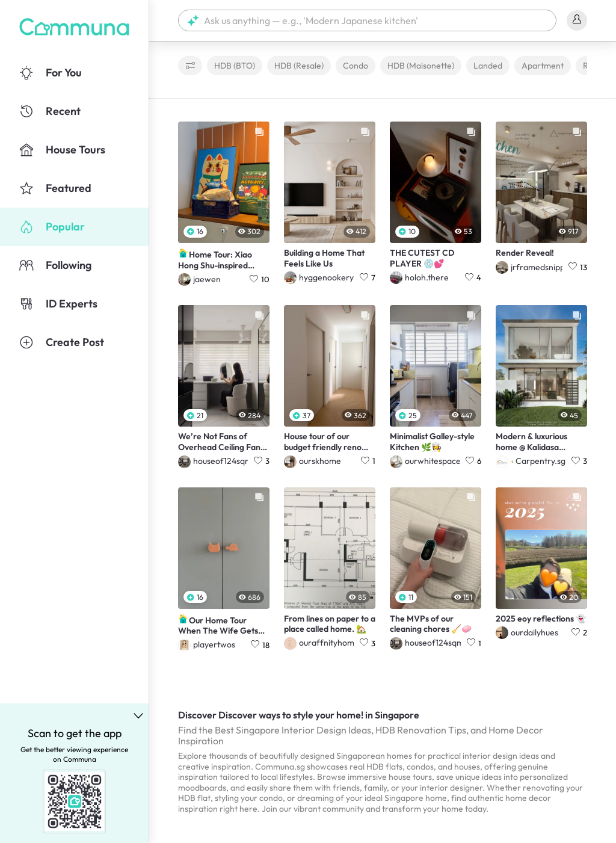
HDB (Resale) (299, 66)
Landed (488, 66)
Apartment (543, 66)
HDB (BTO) (235, 66)
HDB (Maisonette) (421, 66)
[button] (367, 20)
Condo (356, 66)
